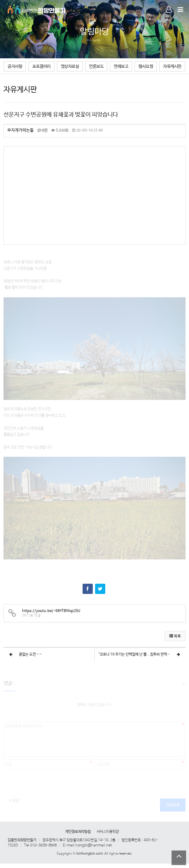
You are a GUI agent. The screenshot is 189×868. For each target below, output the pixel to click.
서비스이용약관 (108, 832)
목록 (175, 636)
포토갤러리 (41, 66)
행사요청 (146, 66)
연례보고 (121, 66)
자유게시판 (172, 66)
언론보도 (96, 66)
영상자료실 (70, 66)
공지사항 (15, 66)
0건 (42, 130)
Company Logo (37, 9)
